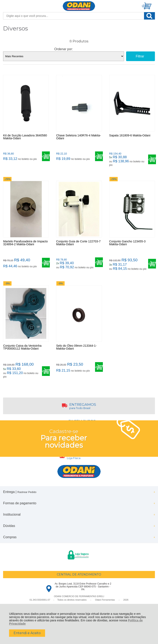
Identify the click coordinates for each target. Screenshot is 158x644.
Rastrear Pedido (27, 492)
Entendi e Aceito (27, 633)
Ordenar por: (64, 49)
